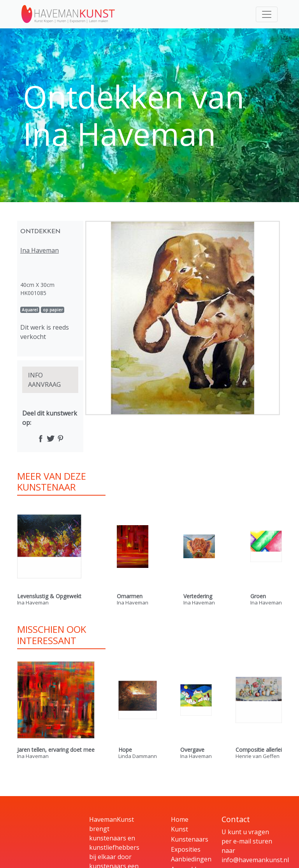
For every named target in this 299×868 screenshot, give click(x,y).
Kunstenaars (190, 839)
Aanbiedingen (191, 859)
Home (180, 819)
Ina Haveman (40, 250)
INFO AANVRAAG (44, 380)
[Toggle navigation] (267, 14)
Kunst (179, 829)
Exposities (186, 849)
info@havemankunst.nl (255, 860)
